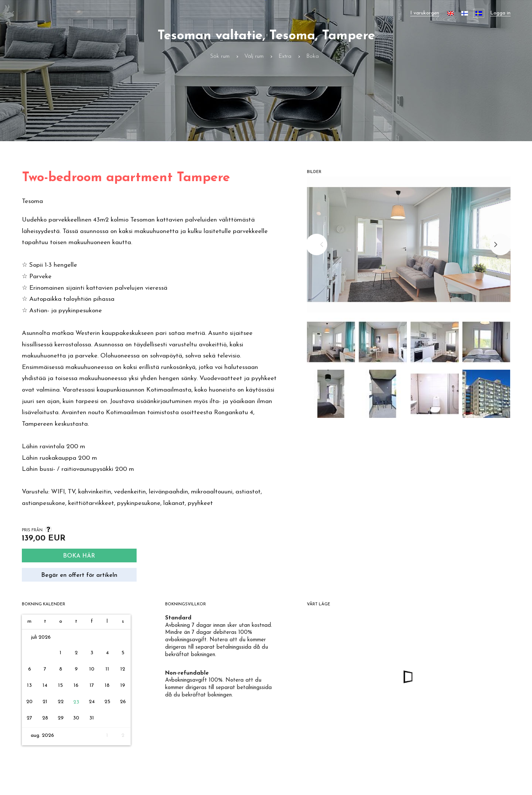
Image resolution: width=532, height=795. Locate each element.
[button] (331, 344)
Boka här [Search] (79, 556)
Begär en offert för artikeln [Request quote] (79, 575)
